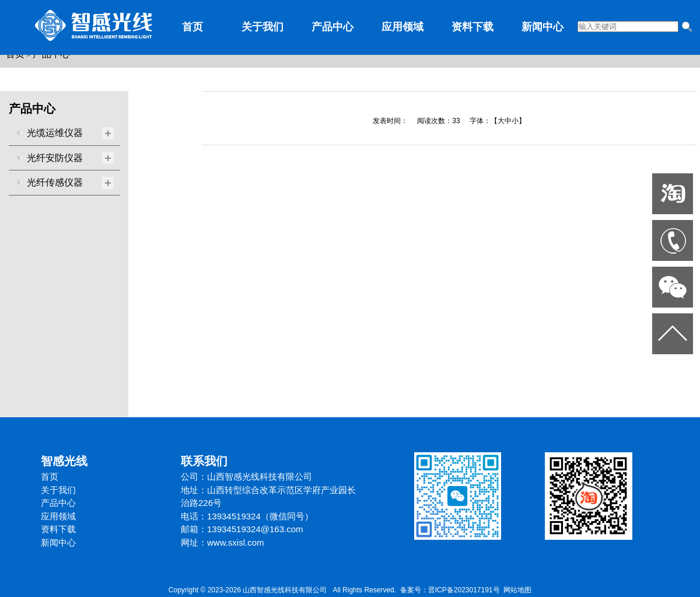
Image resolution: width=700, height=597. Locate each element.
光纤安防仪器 (55, 158)
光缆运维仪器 (55, 133)
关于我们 (262, 27)
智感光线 (64, 461)
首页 (192, 27)
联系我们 (204, 461)
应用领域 (402, 27)
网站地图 (517, 590)
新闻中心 (542, 27)
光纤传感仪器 (55, 182)
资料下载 (473, 27)
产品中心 (332, 27)
